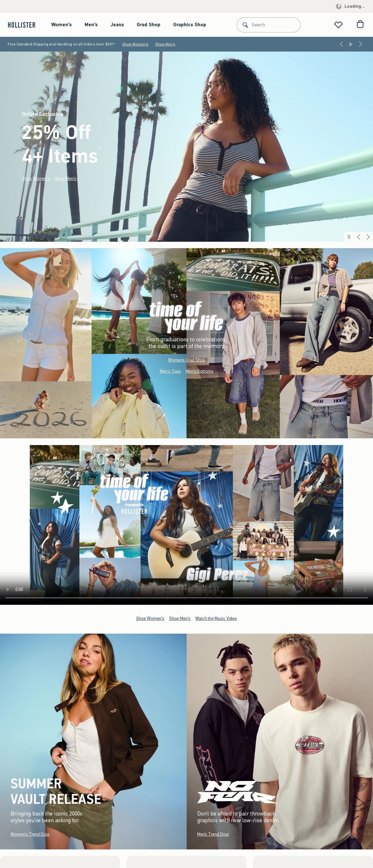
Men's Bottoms (200, 371)
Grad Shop (149, 25)
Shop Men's (165, 44)
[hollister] (25, 25)
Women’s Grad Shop (187, 360)
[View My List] (338, 25)
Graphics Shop (190, 25)
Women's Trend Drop (30, 834)
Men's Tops (170, 371)
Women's (61, 25)
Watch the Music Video (216, 618)
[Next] (361, 44)
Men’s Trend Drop (213, 834)
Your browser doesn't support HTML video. (186, 525)
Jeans (117, 25)
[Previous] (341, 44)
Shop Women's (135, 44)
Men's (91, 25)
